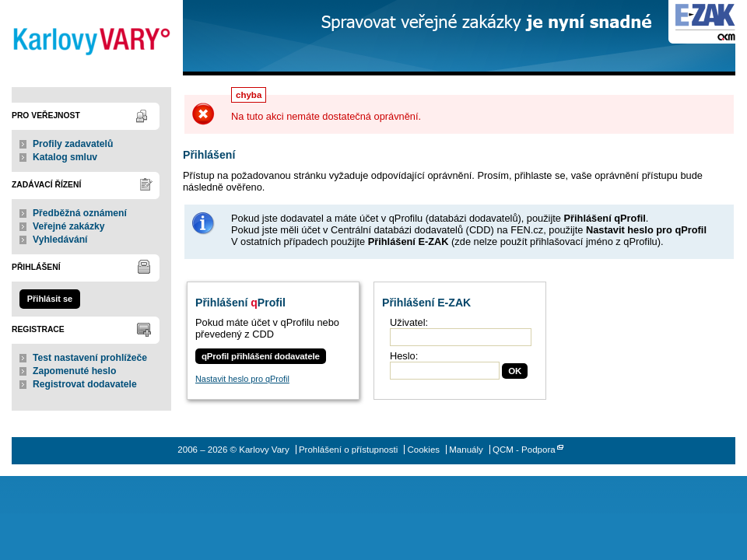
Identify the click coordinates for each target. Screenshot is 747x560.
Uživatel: (409, 322)
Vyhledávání (60, 240)
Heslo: (404, 356)
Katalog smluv (65, 157)
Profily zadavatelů (73, 144)
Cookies (423, 450)
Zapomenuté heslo (74, 371)
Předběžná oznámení (80, 213)
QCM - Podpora (524, 450)
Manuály (466, 450)
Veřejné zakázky (69, 226)
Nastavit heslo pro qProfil (242, 379)
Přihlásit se (50, 299)
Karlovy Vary (91, 38)
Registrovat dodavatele (85, 384)
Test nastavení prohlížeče (90, 358)
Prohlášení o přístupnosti (348, 450)
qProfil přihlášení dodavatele (261, 356)
